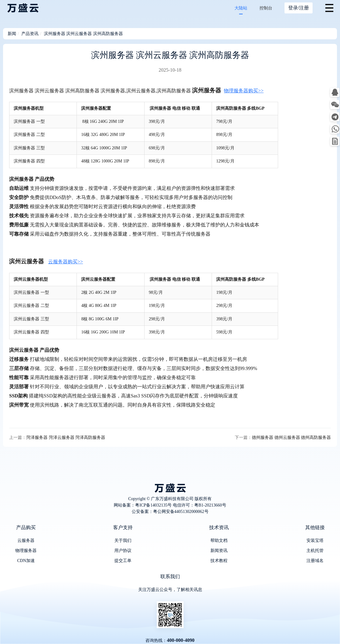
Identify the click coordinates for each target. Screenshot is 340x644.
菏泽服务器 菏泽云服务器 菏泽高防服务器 (66, 438)
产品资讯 (30, 34)
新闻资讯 (219, 551)
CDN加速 (26, 561)
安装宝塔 (315, 541)
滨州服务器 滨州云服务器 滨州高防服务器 (83, 34)
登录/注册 (299, 8)
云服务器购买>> (66, 262)
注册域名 (315, 561)
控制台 (266, 8)
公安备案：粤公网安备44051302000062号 (170, 512)
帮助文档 (219, 541)
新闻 (12, 34)
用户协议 (123, 551)
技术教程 (219, 561)
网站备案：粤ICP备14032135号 (143, 505)
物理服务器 (26, 551)
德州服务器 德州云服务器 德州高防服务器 (291, 438)
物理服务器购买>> (244, 91)
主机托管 (315, 551)
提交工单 (123, 561)
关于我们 (123, 541)
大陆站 (241, 8)
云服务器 (26, 541)
